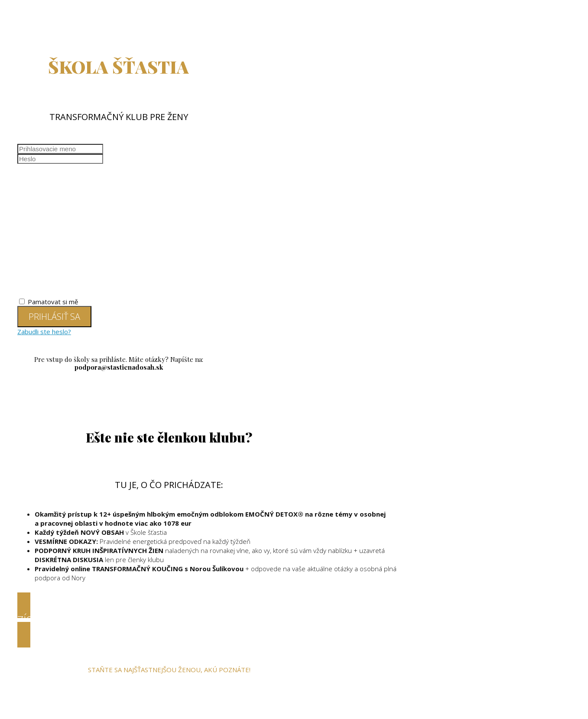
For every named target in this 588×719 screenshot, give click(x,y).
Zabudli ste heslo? (44, 332)
